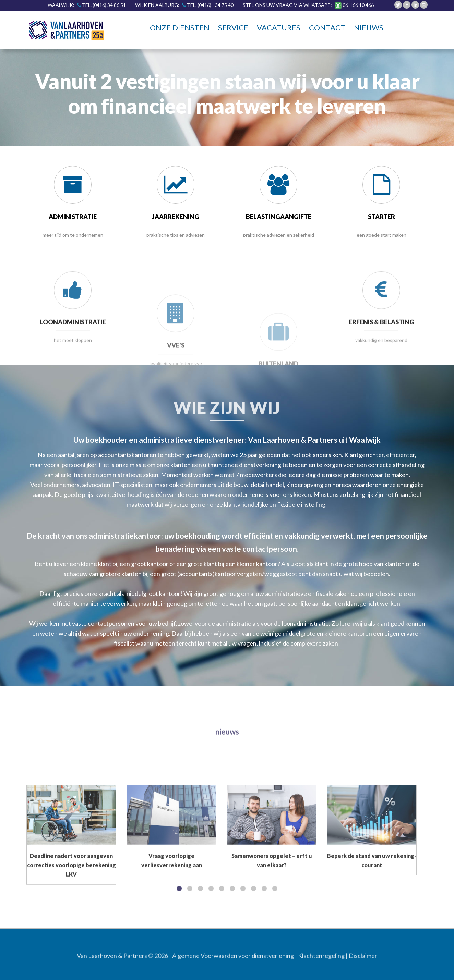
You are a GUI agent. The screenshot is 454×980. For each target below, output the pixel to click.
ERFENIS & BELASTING (381, 364)
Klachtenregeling (321, 959)
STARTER (381, 217)
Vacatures (279, 28)
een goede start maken (381, 235)
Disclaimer (363, 959)
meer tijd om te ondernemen (73, 235)
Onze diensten (180, 28)
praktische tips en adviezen (176, 236)
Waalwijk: (89, 5)
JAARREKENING (176, 218)
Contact (327, 28)
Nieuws (369, 28)
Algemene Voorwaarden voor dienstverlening (233, 959)
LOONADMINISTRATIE (73, 364)
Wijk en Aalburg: (186, 5)
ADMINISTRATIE (73, 217)
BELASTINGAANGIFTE (279, 221)
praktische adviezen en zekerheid (279, 239)
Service (233, 28)
